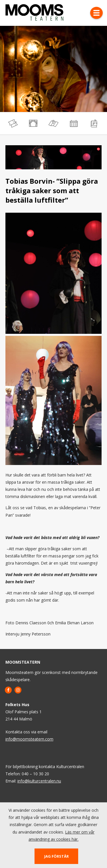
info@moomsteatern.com (29, 739)
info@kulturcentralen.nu (39, 781)
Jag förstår (56, 856)
